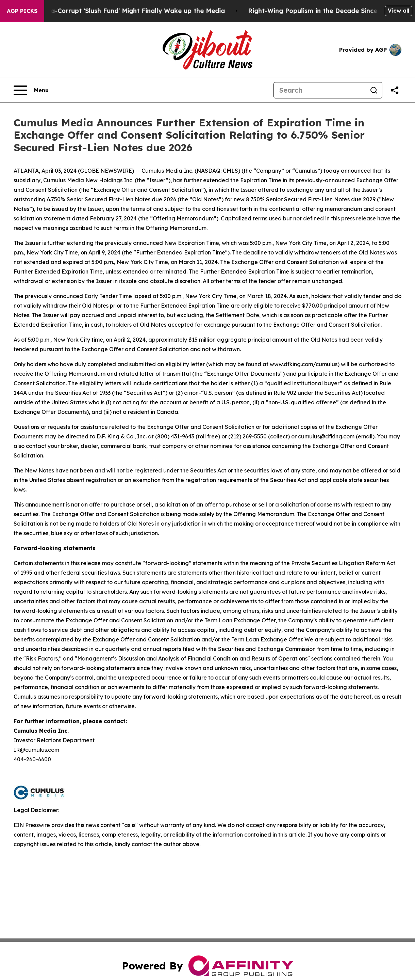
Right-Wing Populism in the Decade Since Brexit (327, 11)
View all (399, 11)
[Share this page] (395, 90)
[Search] (320, 90)
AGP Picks (22, 11)
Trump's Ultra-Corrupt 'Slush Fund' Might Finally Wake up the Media (123, 11)
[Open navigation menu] (31, 90)
